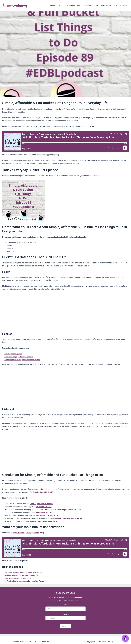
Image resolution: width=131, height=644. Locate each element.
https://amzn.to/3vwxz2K (52, 516)
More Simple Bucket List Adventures (19, 578)
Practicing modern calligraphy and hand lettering (24, 360)
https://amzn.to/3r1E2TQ (72, 510)
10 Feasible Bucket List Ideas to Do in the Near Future (26, 581)
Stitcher (38, 533)
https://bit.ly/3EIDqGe (46, 504)
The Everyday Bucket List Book (46, 492)
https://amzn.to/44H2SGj (46, 513)
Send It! (66, 626)
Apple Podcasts (19, 533)
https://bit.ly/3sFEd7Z (44, 507)
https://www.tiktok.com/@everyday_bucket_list (67, 518)
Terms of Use (33, 642)
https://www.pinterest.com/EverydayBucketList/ (42, 521)
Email (66, 605)
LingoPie (33, 504)
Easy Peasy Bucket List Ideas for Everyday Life (23, 575)
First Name (66, 614)
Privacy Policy (20, 642)
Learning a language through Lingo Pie (20, 357)
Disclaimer (44, 642)
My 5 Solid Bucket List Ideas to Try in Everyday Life (25, 572)
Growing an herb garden (14, 354)
